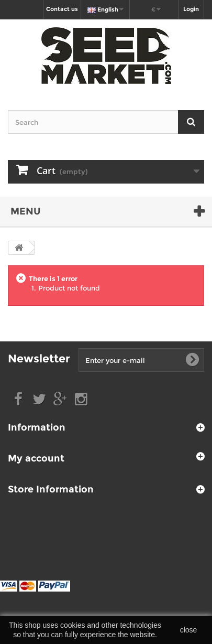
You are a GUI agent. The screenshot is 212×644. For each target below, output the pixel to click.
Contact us (62, 9)
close (189, 630)
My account (36, 458)
